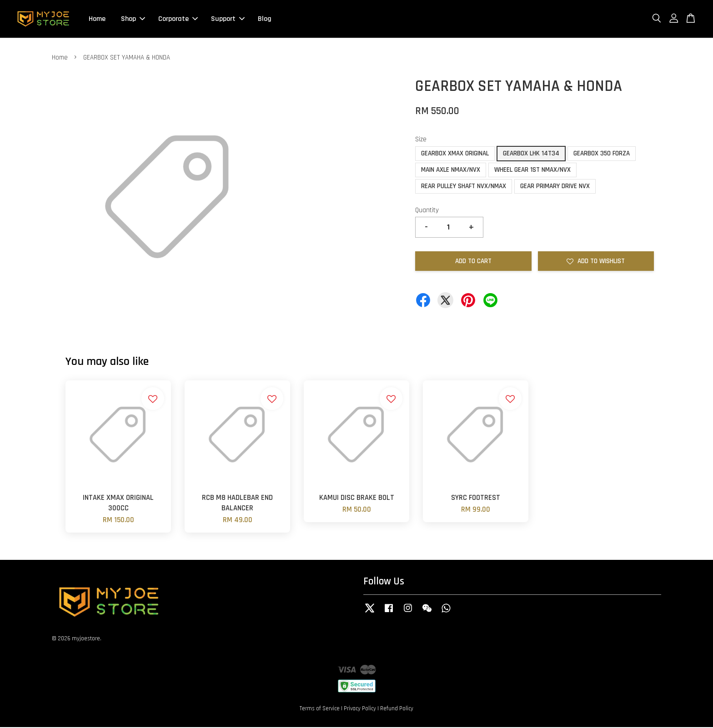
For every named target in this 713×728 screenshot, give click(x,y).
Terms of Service (320, 709)
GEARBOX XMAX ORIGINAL (455, 154)
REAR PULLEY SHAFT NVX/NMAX (464, 187)
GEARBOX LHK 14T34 (531, 154)
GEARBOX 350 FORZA (602, 154)
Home (97, 19)
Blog (265, 19)
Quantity (427, 211)
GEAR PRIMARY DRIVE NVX (555, 187)
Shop (133, 19)
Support (228, 19)
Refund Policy (397, 709)
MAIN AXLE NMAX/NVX (451, 171)
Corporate (178, 19)
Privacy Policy (360, 709)
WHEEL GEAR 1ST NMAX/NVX (532, 171)
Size (421, 140)
